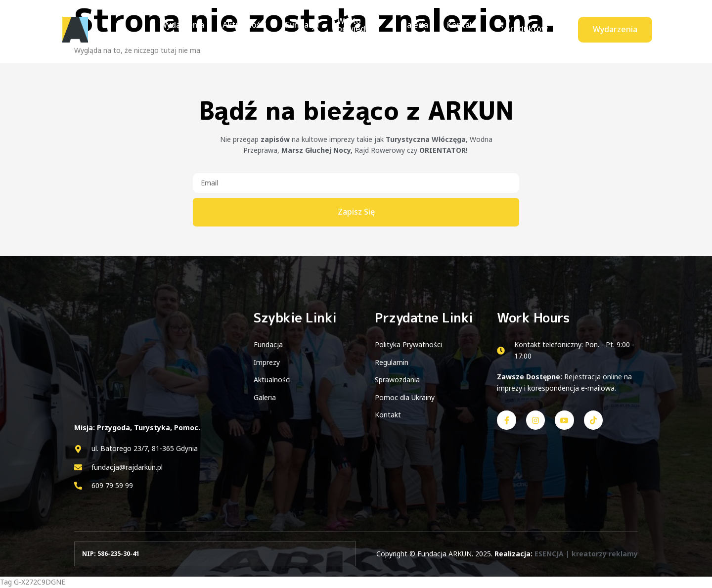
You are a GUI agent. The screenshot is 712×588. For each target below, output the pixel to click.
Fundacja (293, 29)
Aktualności (239, 29)
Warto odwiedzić (344, 29)
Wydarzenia (180, 29)
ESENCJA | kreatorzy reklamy (586, 554)
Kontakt (461, 29)
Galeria (417, 29)
